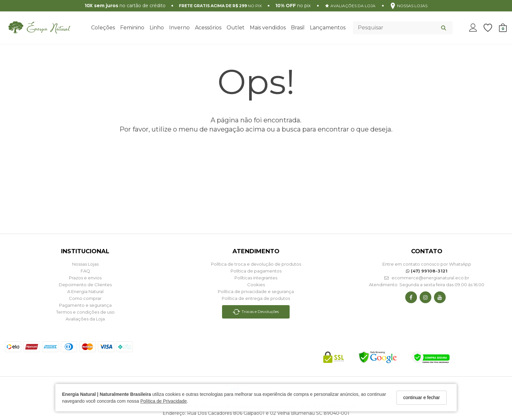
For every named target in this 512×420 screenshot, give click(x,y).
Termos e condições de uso (85, 312)
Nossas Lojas (85, 264)
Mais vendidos (268, 28)
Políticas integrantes (256, 278)
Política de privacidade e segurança (256, 291)
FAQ (85, 271)
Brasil (298, 28)
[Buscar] (444, 28)
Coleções (103, 28)
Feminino (132, 28)
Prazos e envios (85, 278)
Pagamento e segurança (85, 305)
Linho (157, 28)
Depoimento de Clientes (85, 285)
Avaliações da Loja (85, 319)
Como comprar (85, 298)
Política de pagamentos (256, 271)
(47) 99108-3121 (427, 271)
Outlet (236, 28)
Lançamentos (328, 28)
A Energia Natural (85, 291)
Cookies (256, 285)
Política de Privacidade (164, 401)
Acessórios (208, 28)
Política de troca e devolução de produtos (256, 264)
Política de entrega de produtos (256, 298)
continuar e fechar (422, 397)
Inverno (179, 28)
